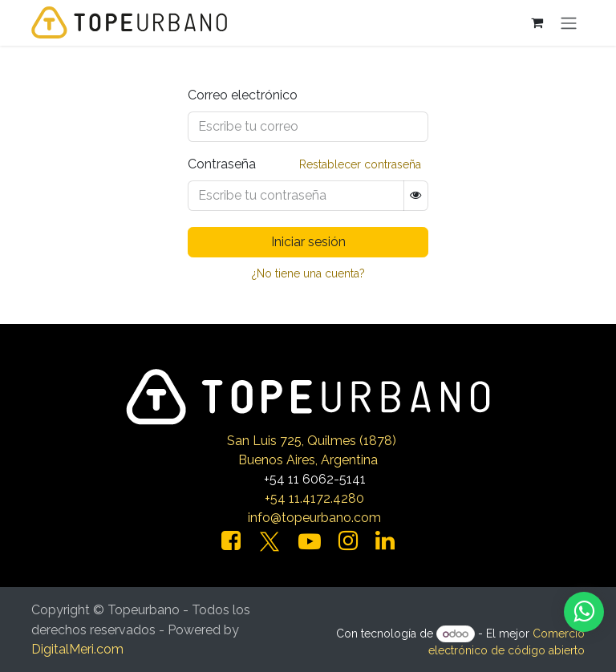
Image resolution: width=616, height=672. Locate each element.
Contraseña (222, 164)
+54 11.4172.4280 (314, 498)
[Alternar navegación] (569, 23)
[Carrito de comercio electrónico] (537, 22)
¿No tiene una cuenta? (308, 273)
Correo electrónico (243, 95)
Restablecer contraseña (360, 164)
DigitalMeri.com (77, 649)
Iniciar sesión (308, 242)
